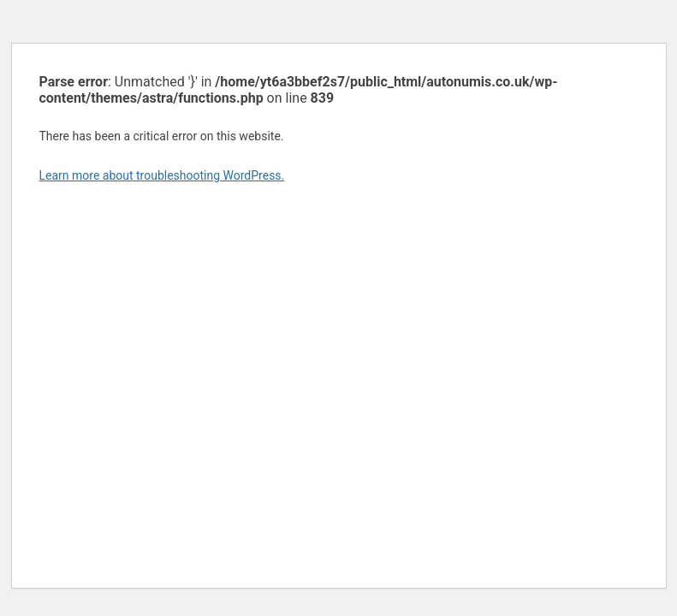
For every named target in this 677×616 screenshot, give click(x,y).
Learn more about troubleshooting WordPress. (162, 175)
